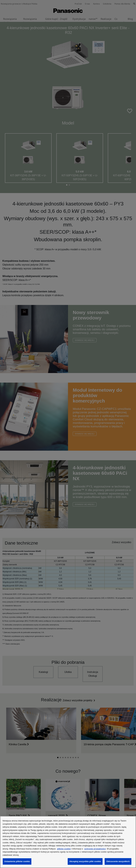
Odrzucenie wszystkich (118, 861)
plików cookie (64, 849)
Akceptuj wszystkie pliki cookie (85, 861)
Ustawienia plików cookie (17, 861)
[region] (68, 842)
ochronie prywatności (95, 849)
